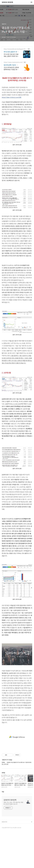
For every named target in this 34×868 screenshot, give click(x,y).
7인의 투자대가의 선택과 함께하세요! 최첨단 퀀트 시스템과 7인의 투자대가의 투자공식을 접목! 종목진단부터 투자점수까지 (11, 68)
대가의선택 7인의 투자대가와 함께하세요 (12, 65)
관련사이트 (5, 822)
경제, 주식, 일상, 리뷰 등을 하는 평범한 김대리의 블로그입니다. (13, 803)
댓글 (3, 792)
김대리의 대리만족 (7, 2)
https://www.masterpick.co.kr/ (13, 62)
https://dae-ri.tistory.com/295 (12, 97)
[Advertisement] (17, 737)
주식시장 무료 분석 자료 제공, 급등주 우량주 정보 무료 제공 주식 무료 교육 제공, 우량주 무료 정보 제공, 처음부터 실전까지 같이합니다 (11, 55)
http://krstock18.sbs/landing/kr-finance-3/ (15, 49)
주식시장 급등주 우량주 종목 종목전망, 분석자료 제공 (12, 52)
